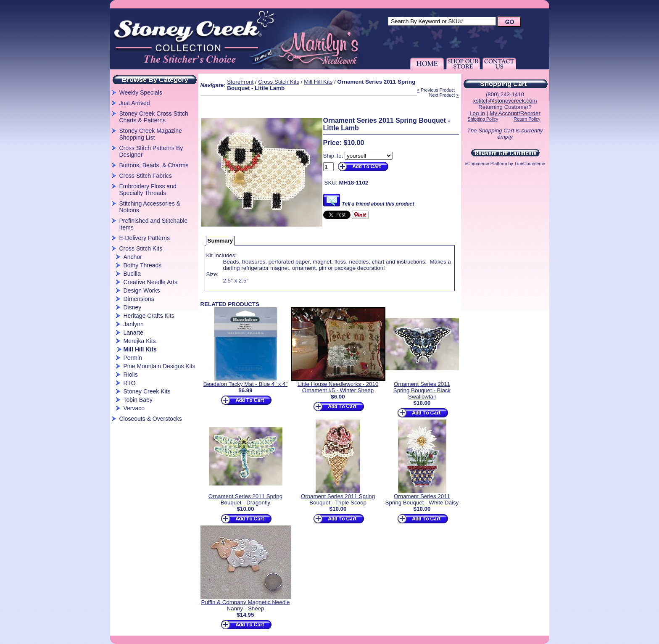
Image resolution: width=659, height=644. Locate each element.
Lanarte (133, 333)
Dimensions (139, 299)
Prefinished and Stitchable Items (154, 224)
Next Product (442, 95)
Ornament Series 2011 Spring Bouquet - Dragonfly (245, 499)
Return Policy (527, 119)
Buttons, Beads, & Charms (154, 165)
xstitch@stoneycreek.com (505, 101)
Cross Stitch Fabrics (146, 176)
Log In (477, 113)
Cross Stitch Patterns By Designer (151, 151)
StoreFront (240, 82)
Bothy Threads (143, 265)
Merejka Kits (140, 341)
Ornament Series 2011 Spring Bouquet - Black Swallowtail (422, 390)
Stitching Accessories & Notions (150, 207)
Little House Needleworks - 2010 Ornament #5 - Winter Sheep (338, 387)
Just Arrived (135, 103)
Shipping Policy (483, 119)
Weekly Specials (141, 92)
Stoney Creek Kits (147, 391)
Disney (133, 307)
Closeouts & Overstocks (151, 419)
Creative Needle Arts (150, 282)
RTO (130, 383)
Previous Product (438, 90)
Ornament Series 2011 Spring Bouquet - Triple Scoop (338, 499)
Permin (133, 358)
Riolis (131, 375)
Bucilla (132, 274)
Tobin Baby (138, 400)
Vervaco (134, 408)
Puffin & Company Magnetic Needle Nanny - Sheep (246, 605)
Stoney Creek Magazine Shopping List (151, 134)
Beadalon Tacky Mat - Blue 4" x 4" (245, 384)
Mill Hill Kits (140, 349)
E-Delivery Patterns (145, 238)
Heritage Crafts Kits (149, 316)
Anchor (133, 257)
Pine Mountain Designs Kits (159, 366)
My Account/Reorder (515, 113)
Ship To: (333, 156)
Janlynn (134, 324)
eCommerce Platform (486, 164)
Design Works (142, 290)
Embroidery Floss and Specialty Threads (148, 190)
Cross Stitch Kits (141, 248)
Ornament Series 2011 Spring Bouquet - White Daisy (422, 499)
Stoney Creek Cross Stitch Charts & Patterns (154, 117)
